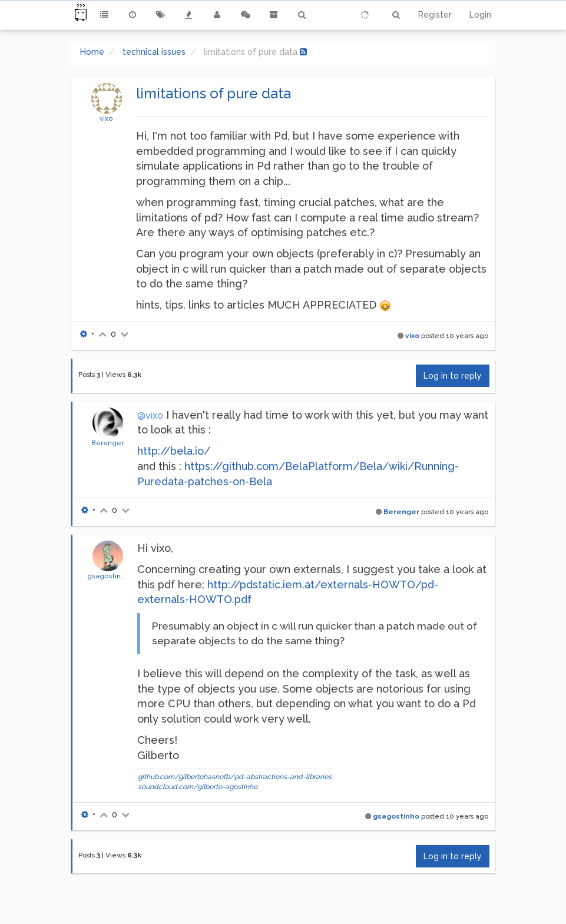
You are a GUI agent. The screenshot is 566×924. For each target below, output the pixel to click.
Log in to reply (453, 376)
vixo (106, 118)
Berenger (107, 443)
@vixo (150, 415)
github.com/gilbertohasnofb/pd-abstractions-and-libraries (235, 777)
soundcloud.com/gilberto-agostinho (198, 787)
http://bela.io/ (174, 451)
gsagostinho (108, 576)
